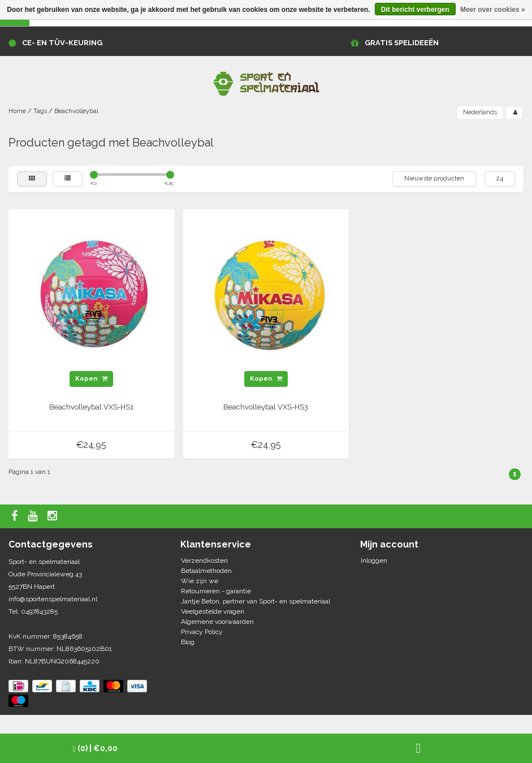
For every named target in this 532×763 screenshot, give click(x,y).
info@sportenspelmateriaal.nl (53, 599)
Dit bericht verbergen (415, 10)
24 (500, 178)
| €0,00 (95, 749)
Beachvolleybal (76, 111)
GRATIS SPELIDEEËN (402, 43)
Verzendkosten (204, 561)
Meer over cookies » (493, 10)
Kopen (91, 379)
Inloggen (374, 561)
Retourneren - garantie (216, 591)
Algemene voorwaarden (217, 622)
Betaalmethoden (206, 571)
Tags (40, 111)
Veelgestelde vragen (213, 611)
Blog (188, 642)
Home (17, 111)
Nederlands (480, 112)
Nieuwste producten (434, 178)
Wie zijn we (200, 581)
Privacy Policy (202, 632)
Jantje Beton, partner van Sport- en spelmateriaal (256, 601)
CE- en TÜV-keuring (62, 43)
